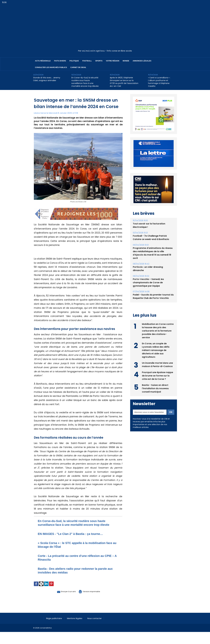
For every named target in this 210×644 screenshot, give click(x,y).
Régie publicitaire (55, 618)
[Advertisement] (105, 28)
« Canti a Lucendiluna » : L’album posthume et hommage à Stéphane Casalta (159, 82)
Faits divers (60, 61)
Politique (74, 61)
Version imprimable (92, 591)
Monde (126, 61)
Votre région (113, 61)
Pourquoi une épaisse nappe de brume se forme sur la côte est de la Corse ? (157, 375)
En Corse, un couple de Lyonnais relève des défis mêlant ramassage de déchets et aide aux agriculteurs (156, 350)
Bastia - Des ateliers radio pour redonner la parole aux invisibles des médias (76, 570)
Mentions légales (77, 618)
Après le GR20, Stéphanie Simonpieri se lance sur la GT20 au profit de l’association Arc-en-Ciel (124, 82)
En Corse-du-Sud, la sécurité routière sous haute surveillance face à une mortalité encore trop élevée (85, 82)
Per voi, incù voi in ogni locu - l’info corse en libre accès (105, 51)
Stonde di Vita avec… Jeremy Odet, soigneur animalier (47, 79)
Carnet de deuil (78, 67)
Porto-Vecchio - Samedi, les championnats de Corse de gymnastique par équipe (148, 283)
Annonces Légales (142, 61)
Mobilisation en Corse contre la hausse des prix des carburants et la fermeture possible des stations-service (158, 331)
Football (87, 61)
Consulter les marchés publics (51, 67)
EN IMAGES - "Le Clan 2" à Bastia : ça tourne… (74, 534)
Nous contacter (97, 618)
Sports (99, 61)
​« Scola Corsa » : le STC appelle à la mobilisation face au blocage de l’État (75, 545)
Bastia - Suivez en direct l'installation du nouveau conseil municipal (155, 388)
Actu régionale (43, 61)
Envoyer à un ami (63, 591)
